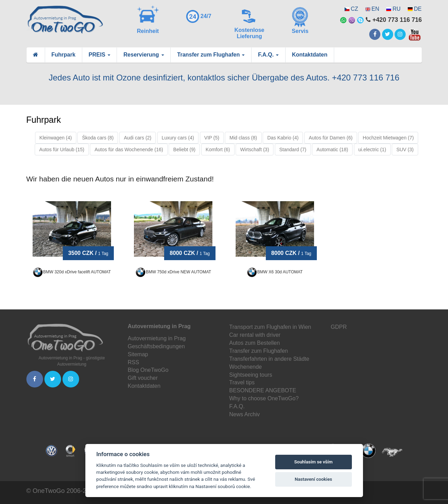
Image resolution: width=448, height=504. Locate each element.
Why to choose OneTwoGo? (264, 398)
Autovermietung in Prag (157, 338)
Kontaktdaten (310, 55)
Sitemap (138, 354)
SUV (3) (405, 150)
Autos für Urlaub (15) (62, 150)
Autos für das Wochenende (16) (129, 150)
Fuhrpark (63, 55)
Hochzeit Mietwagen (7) (388, 138)
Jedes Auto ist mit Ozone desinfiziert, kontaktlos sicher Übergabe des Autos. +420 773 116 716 (224, 78)
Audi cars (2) (138, 138)
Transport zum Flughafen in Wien (270, 327)
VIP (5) (212, 138)
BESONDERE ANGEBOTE (263, 390)
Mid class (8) (243, 138)
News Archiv (245, 414)
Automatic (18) (332, 150)
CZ (354, 9)
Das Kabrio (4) (283, 138)
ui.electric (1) (372, 150)
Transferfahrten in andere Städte (269, 359)
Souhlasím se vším (314, 462)
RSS (133, 362)
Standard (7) (293, 150)
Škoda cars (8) (98, 138)
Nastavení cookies (313, 479)
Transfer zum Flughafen (259, 351)
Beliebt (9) (184, 150)
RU (396, 9)
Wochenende (246, 367)
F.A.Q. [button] (268, 55)
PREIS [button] (99, 55)
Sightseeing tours (251, 375)
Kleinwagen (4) (56, 138)
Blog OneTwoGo (148, 370)
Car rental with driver (255, 335)
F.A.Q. (237, 406)
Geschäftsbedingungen (156, 346)
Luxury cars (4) (178, 138)
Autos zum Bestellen (255, 343)
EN (375, 9)
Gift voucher (143, 378)
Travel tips (242, 382)
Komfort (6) (218, 150)
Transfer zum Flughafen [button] (211, 55)
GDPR (339, 327)
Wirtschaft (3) (255, 150)
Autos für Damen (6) (331, 138)
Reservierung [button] (144, 55)
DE (418, 9)
